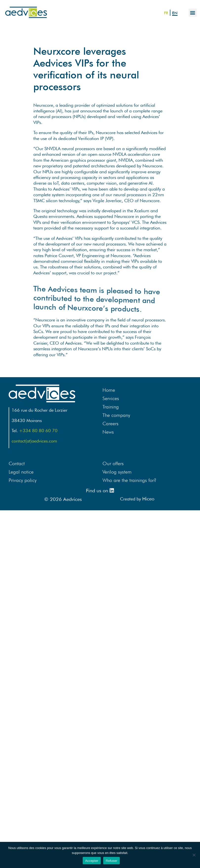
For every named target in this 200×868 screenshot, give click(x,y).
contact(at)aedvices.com (34, 441)
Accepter (92, 861)
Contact (17, 463)
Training (111, 407)
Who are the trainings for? (129, 480)
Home (109, 390)
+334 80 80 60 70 (38, 431)
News (108, 432)
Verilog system (117, 472)
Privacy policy (23, 480)
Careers (110, 424)
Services (111, 398)
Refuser (111, 861)
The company (116, 415)
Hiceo (148, 499)
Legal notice (21, 472)
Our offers (113, 463)
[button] (193, 13)
